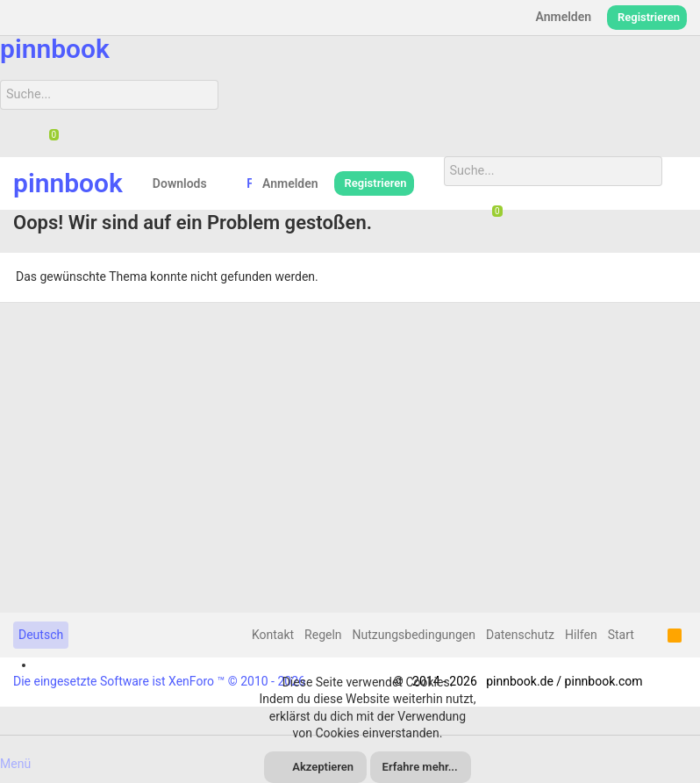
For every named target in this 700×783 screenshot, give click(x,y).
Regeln (323, 635)
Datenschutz (520, 635)
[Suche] (107, 95)
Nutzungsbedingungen (414, 635)
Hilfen (581, 635)
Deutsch (41, 635)
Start (621, 635)
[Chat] (47, 136)
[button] (221, 183)
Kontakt (273, 635)
